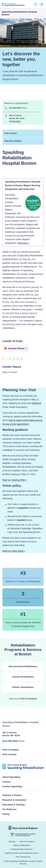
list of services (29, 699)
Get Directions (15, 122)
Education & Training (13, 805)
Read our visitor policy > (14, 551)
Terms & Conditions (27, 842)
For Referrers (9, 809)
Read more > (23, 243)
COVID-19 (36, 403)
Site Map (12, 842)
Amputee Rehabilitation (23, 677)
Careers (7, 782)
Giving (6, 814)
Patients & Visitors (12, 795)
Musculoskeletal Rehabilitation (23, 666)
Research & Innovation (14, 800)
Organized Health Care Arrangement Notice (21, 853)
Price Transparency (23, 857)
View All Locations (13, 141)
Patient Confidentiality (21, 845)
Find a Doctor (11, 133)
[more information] (26, 348)
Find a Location (11, 750)
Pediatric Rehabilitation (23, 687)
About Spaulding (11, 777)
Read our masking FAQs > (15, 480)
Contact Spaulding (12, 786)
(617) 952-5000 (10, 741)
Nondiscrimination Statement (21, 849)
